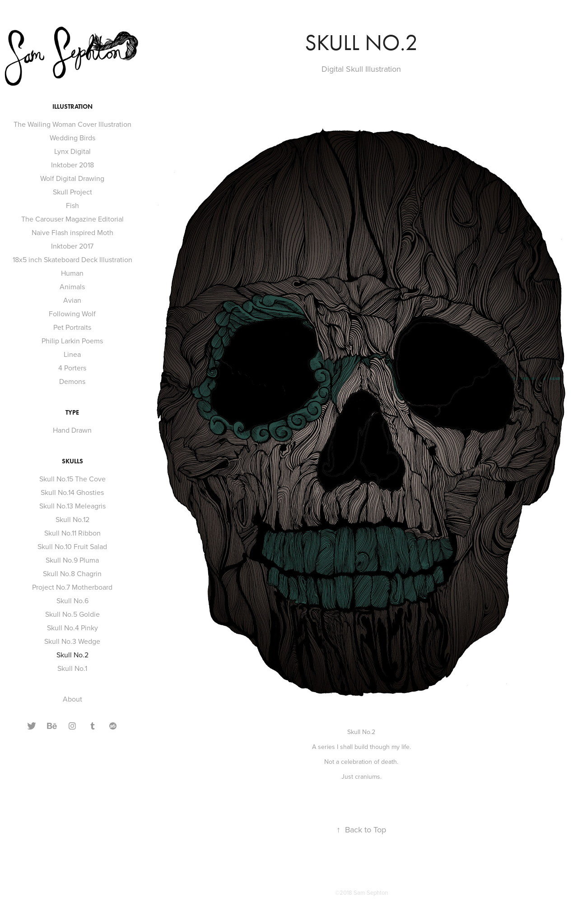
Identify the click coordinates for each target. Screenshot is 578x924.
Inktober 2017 (72, 246)
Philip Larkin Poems (72, 341)
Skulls (72, 461)
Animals (72, 286)
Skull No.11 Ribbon (72, 533)
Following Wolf (72, 314)
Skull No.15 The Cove (72, 479)
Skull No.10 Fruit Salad (72, 546)
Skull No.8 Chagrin (72, 573)
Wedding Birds (72, 138)
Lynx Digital (72, 151)
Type (72, 413)
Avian (72, 300)
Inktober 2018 (72, 165)
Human (72, 273)
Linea (72, 354)
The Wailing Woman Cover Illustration (72, 124)
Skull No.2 (72, 655)
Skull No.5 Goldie (72, 614)
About (72, 699)
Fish (72, 205)
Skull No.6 (72, 601)
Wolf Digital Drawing (72, 178)
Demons (72, 381)
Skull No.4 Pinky (72, 628)
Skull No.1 (72, 668)
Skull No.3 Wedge (72, 641)
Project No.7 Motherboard (72, 587)
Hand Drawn (72, 430)
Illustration (72, 107)
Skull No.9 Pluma (72, 560)
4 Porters (72, 368)
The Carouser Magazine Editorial (72, 219)
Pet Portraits (72, 327)
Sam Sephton (371, 892)
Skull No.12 (72, 519)
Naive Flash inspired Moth (72, 232)
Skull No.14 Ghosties (72, 492)
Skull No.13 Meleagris (72, 506)
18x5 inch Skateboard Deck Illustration (72, 259)
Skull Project (72, 192)
